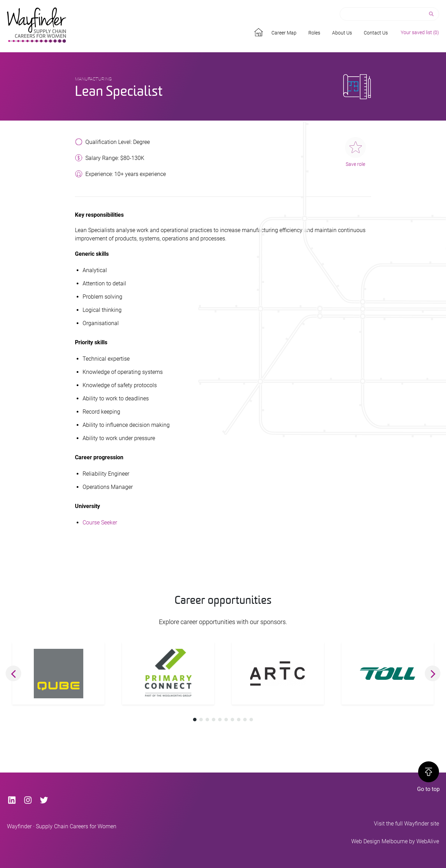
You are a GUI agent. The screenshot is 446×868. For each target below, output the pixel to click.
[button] (13, 673)
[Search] (432, 14)
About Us (342, 33)
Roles (314, 33)
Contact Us (376, 33)
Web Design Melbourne (379, 841)
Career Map (284, 33)
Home (260, 31)
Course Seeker (100, 523)
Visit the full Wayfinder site (406, 824)
